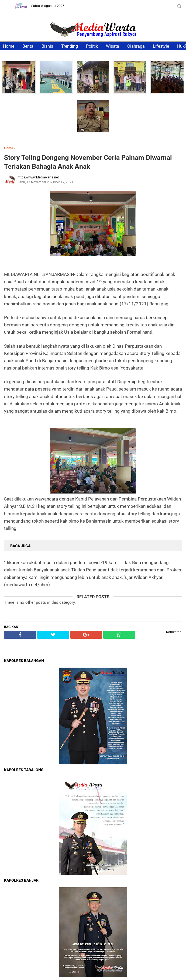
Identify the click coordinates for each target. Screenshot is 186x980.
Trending (70, 46)
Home (9, 46)
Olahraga (136, 46)
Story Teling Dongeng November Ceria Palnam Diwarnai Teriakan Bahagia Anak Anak (88, 162)
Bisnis (47, 46)
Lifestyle (161, 46)
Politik (92, 46)
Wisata (113, 46)
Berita (28, 46)
